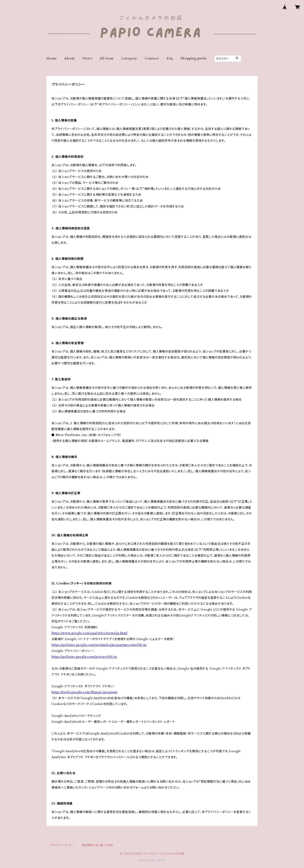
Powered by (152, 860)
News (87, 58)
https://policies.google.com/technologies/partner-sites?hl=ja (99, 645)
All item (107, 58)
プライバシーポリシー (62, 845)
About (70, 58)
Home (52, 58)
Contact (152, 58)
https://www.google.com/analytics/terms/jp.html (90, 633)
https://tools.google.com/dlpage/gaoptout (84, 692)
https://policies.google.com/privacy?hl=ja (84, 657)
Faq (170, 58)
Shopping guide (194, 58)
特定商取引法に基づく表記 (97, 845)
